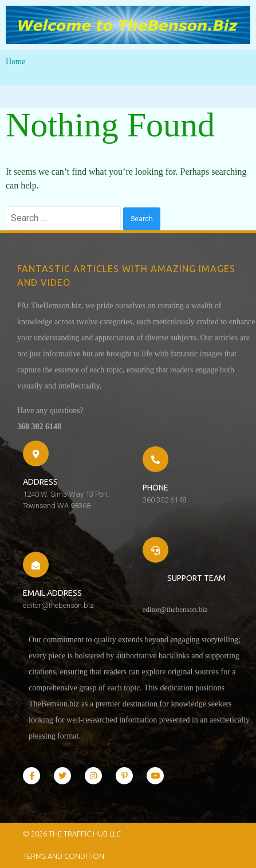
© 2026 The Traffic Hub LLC (72, 834)
